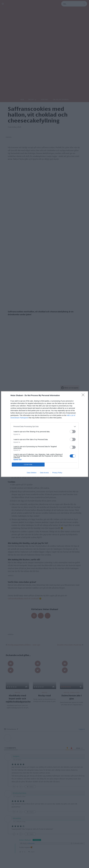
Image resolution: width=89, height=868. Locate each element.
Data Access (44, 473)
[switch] (73, 432)
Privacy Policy (57, 473)
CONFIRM (28, 464)
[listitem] (45, 427)
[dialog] (45, 434)
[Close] (84, 396)
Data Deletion (32, 473)
